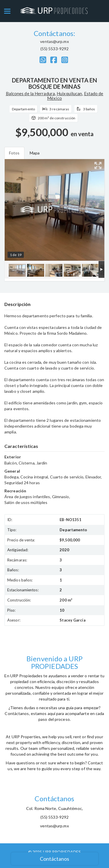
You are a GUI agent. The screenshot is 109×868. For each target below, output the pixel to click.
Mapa (35, 153)
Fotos (14, 153)
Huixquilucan (69, 93)
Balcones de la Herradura (30, 93)
